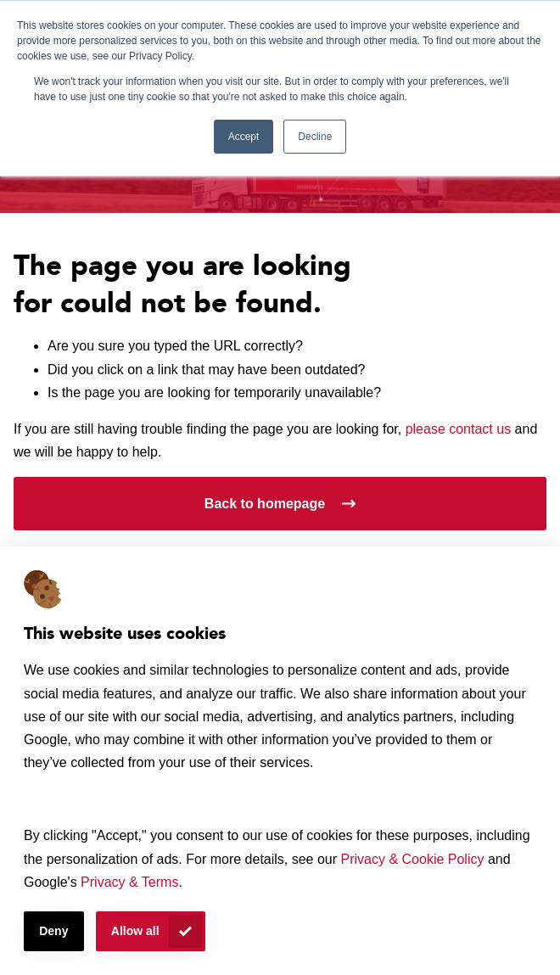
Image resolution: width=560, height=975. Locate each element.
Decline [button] (315, 137)
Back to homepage (265, 504)
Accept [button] (244, 137)
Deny (53, 931)
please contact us (459, 429)
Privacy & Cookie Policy (413, 859)
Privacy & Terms (129, 882)
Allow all (135, 931)
